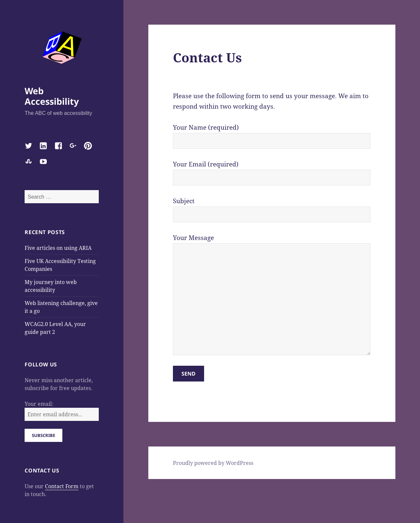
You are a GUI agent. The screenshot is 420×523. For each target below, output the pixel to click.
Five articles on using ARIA (58, 248)
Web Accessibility (52, 96)
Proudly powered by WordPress (213, 463)
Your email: (39, 404)
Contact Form (62, 486)
